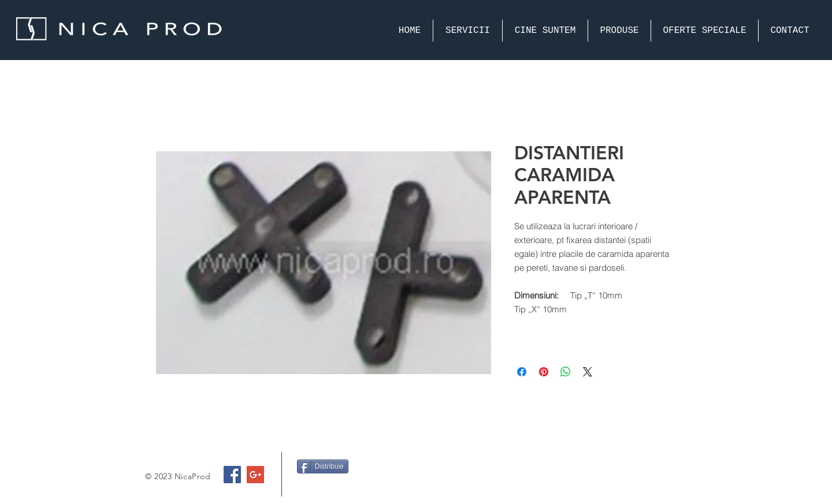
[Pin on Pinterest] (544, 372)
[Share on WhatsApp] (566, 372)
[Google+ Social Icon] (255, 475)
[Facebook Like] (319, 489)
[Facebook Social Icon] (232, 475)
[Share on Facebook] (522, 372)
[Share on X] (588, 372)
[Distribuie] (323, 466)
